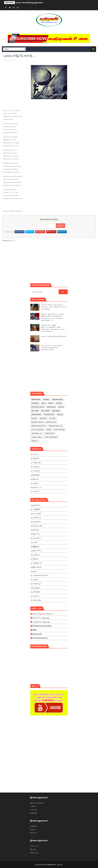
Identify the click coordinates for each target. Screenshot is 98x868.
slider (61, 407)
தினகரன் (33, 849)
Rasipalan (51, 407)
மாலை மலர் (34, 846)
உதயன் (33, 829)
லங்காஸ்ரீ (33, 810)
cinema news (57, 400)
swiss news (36, 415)
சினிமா (49, 430)
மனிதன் (33, 806)
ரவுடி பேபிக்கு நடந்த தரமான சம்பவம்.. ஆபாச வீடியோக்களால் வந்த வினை (54, 307)
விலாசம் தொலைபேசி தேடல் (49, 614)
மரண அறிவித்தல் (51, 437)
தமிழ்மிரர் (33, 826)
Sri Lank (35, 411)
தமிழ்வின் (34, 813)
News (51, 403)
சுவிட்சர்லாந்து (59, 430)
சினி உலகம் (34, 853)
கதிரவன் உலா (51, 422)
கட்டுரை (53, 418)
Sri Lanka (45, 411)
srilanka (56, 411)
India (44, 403)
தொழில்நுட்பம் (37, 433)
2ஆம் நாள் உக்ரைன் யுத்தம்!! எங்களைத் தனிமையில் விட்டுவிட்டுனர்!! (52, 348)
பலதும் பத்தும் (37, 437)
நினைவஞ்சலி (50, 433)
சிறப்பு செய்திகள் (38, 430)
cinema (46, 400)
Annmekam (36, 400)
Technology (49, 415)
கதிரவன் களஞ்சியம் (39, 426)
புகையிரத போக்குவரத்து (49, 623)
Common (35, 403)
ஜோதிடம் (35, 441)
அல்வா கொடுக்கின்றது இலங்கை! (29, 3)
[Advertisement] (64, 263)
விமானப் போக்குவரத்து (49, 618)
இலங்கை (43, 418)
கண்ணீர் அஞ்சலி (37, 422)
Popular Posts (38, 407)
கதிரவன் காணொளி (37, 803)
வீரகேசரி (33, 833)
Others (59, 403)
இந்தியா (34, 418)
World (60, 415)
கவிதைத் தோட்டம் (12, 60)
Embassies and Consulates (49, 627)
